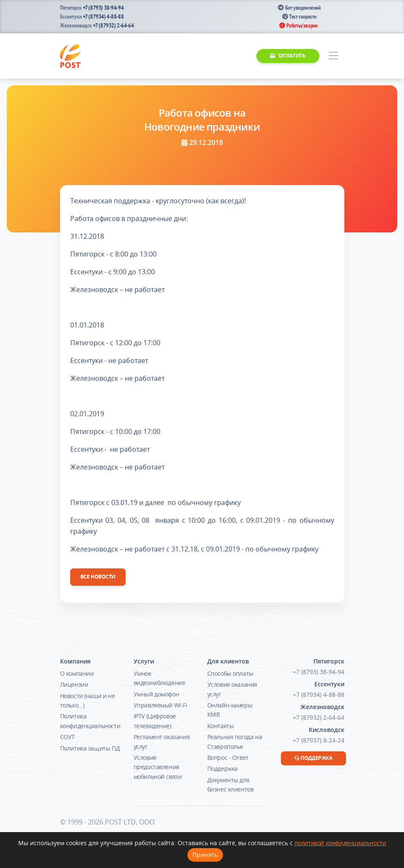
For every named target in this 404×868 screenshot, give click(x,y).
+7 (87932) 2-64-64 (114, 25)
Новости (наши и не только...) (88, 700)
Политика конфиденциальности (90, 721)
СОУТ (67, 737)
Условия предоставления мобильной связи (158, 767)
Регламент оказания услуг (162, 741)
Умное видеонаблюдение (159, 678)
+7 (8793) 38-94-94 (103, 8)
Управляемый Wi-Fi (161, 705)
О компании (77, 673)
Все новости (98, 577)
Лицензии (74, 684)
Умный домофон (157, 694)
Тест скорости (299, 16)
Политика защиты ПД (90, 748)
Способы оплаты (230, 673)
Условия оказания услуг (232, 689)
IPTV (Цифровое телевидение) (155, 721)
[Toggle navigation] (334, 56)
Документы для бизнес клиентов (231, 785)
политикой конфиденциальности (340, 843)
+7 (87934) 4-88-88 (103, 16)
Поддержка (223, 768)
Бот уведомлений (299, 8)
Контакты (221, 726)
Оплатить (288, 56)
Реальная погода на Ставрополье (235, 741)
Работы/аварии (298, 25)
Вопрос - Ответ (228, 757)
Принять (205, 855)
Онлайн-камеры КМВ (230, 710)
